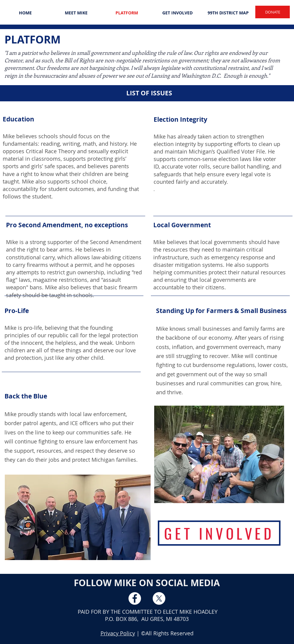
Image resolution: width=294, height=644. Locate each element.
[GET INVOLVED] (219, 533)
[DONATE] (273, 12)
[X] (159, 598)
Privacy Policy (118, 633)
